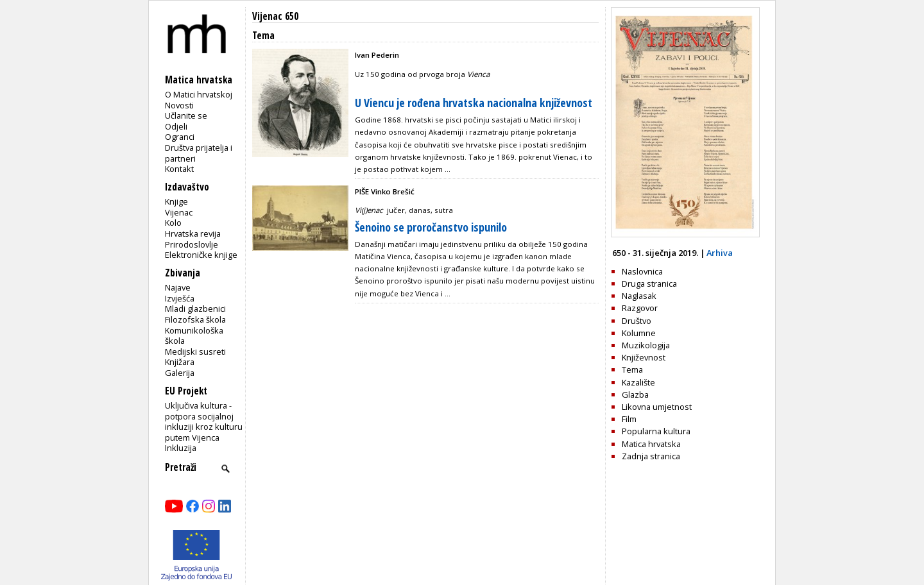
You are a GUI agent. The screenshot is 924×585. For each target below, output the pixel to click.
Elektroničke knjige (201, 255)
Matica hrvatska (651, 444)
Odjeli (176, 126)
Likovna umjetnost (657, 407)
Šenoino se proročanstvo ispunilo (431, 227)
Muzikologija (646, 345)
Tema (632, 369)
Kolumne (639, 333)
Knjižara (180, 362)
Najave (178, 287)
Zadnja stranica (651, 456)
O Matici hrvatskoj (199, 94)
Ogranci (180, 137)
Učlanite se (186, 115)
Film (629, 419)
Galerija (180, 373)
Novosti (179, 105)
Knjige (176, 201)
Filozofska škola (195, 319)
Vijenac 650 (275, 16)
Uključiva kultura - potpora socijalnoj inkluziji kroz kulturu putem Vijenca (204, 421)
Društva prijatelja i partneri (199, 153)
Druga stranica (649, 284)
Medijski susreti (195, 352)
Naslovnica (642, 271)
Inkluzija (181, 448)
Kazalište (638, 382)
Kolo (173, 223)
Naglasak (639, 296)
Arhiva (720, 253)
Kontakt (179, 169)
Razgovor (640, 308)
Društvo (637, 321)
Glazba (635, 394)
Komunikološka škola (194, 336)
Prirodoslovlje (192, 244)
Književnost (644, 357)
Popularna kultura (656, 431)
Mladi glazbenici (195, 309)
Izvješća (180, 298)
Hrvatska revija (193, 233)
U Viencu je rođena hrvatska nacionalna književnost (474, 103)
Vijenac (179, 212)
